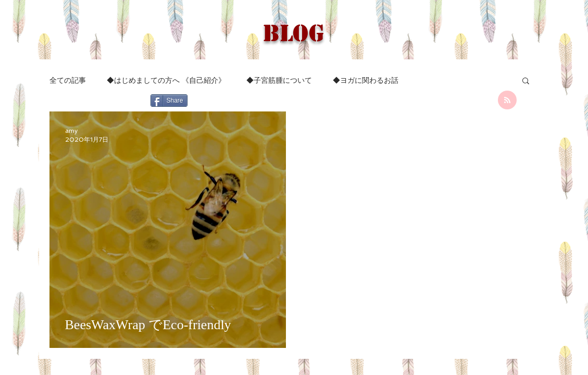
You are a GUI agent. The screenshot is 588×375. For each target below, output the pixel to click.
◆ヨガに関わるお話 (366, 80)
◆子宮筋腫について (279, 80)
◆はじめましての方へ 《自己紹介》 (166, 80)
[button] (526, 82)
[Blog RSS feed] (507, 101)
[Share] (169, 101)
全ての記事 (68, 80)
